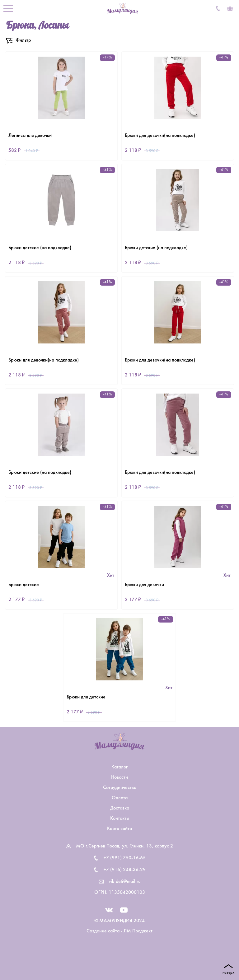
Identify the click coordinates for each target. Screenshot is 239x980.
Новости (119, 777)
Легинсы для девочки (30, 136)
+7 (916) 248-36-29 (125, 870)
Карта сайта (119, 829)
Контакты (120, 819)
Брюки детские (24, 585)
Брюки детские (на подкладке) (40, 248)
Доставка (120, 808)
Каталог (119, 767)
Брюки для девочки (144, 585)
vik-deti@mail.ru (125, 882)
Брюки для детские (86, 697)
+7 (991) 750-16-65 (125, 858)
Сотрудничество (120, 788)
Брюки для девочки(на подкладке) (160, 136)
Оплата (120, 798)
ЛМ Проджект (138, 931)
